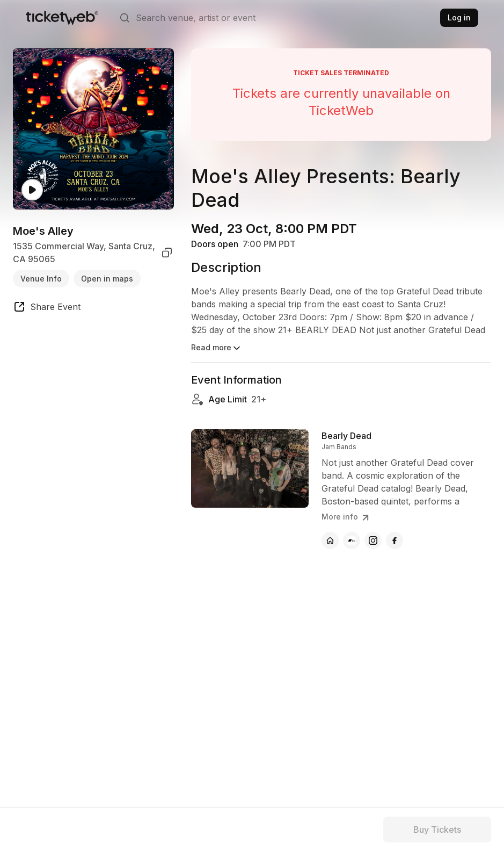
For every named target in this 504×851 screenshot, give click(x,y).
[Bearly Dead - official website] (330, 540)
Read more (217, 348)
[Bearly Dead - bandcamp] (352, 540)
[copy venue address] (167, 253)
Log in (459, 17)
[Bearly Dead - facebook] (395, 540)
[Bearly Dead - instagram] (373, 540)
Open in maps (107, 279)
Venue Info (41, 279)
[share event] (47, 308)
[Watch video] (32, 190)
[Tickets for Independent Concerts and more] (62, 18)
